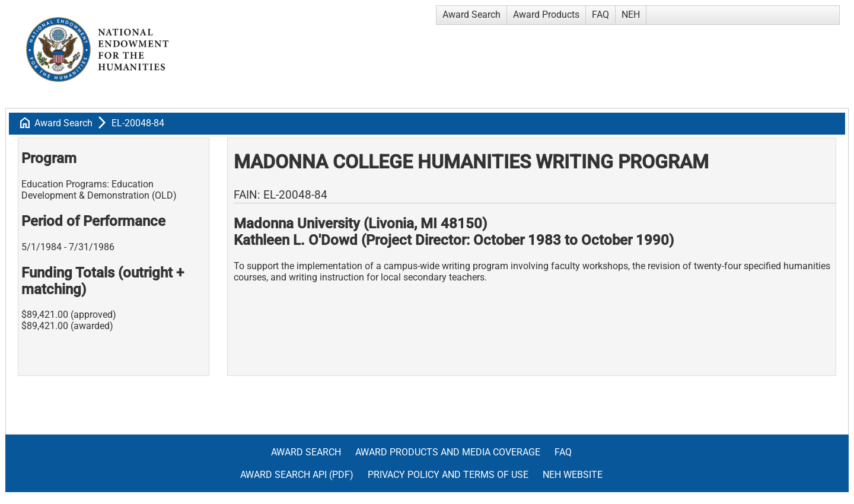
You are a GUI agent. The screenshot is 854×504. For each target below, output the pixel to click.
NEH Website (573, 475)
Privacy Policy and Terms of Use (448, 475)
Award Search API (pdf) (297, 475)
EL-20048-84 (138, 123)
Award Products (546, 15)
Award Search (471, 15)
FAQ (600, 15)
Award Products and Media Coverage (448, 452)
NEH (631, 15)
